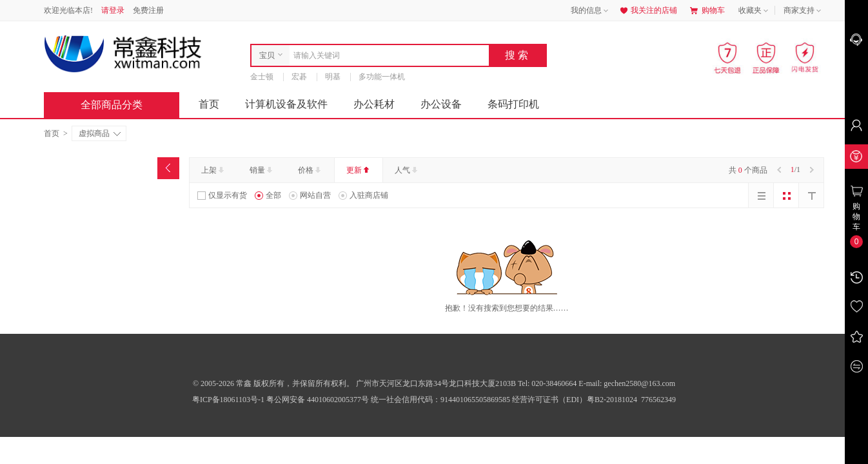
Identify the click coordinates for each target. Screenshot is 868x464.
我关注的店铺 (647, 10)
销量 (262, 170)
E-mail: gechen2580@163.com (627, 383)
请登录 (113, 10)
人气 (407, 170)
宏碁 (299, 77)
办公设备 (441, 104)
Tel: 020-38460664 (548, 383)
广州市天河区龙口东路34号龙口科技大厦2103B (437, 383)
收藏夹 (755, 11)
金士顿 (262, 77)
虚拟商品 (100, 133)
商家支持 (804, 11)
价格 (311, 170)
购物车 (707, 10)
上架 (214, 170)
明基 (333, 77)
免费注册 (148, 10)
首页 (209, 104)
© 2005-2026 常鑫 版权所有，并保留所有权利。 (273, 383)
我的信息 (591, 11)
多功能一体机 (382, 77)
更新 (359, 170)
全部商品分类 (122, 105)
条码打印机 (513, 104)
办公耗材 (374, 104)
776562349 (657, 400)
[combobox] (386, 55)
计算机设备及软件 (286, 104)
